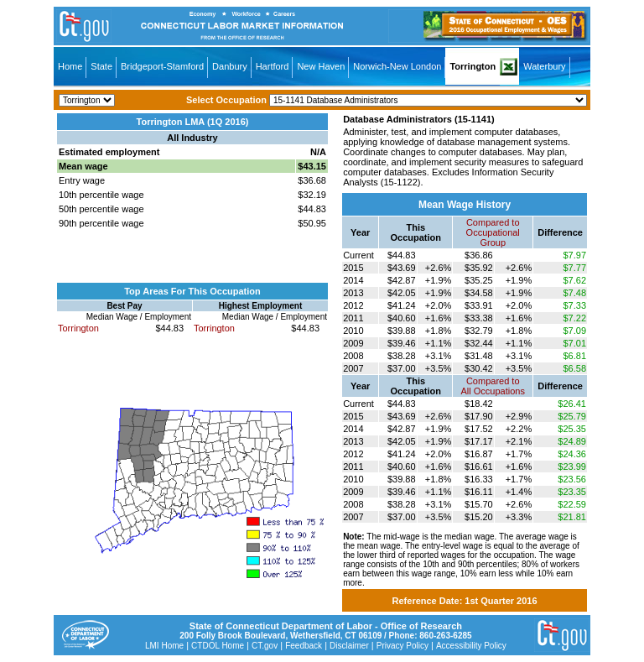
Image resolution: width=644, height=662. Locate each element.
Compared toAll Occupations (493, 386)
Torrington (473, 66)
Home (70, 66)
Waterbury (544, 66)
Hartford (273, 66)
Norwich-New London (397, 66)
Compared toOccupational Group (493, 232)
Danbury (230, 66)
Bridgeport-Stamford (162, 66)
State (101, 66)
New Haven (321, 66)
